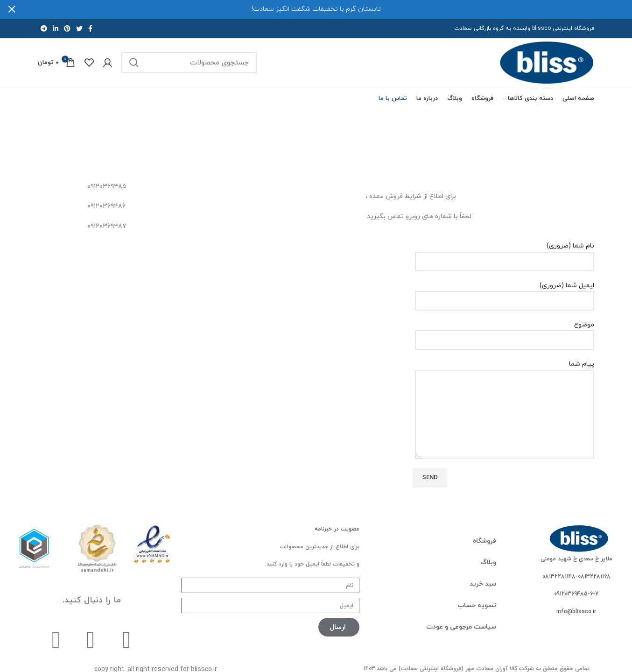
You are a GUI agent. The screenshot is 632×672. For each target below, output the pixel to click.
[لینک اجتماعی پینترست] (67, 28)
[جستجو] (189, 63)
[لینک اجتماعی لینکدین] (56, 28)
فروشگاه (485, 541)
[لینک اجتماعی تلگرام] (44, 28)
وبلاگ (488, 562)
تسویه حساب (477, 605)
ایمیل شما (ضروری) (505, 293)
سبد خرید (483, 584)
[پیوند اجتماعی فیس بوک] (90, 28)
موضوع (505, 332)
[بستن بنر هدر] (12, 9)
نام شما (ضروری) (505, 253)
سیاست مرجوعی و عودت (461, 627)
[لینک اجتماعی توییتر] (79, 28)
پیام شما (505, 389)
